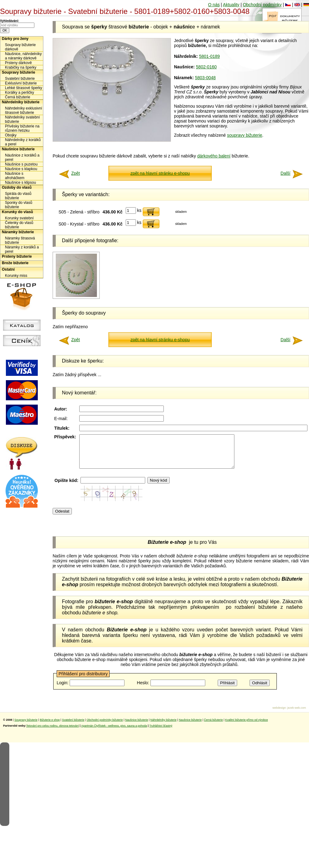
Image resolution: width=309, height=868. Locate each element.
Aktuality (231, 5)
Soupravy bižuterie (18, 72)
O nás (214, 5)
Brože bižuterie (15, 263)
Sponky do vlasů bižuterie (19, 205)
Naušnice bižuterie (137, 726)
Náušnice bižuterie (18, 149)
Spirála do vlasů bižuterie (18, 196)
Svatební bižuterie (20, 79)
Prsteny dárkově (18, 63)
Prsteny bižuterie (17, 256)
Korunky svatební (19, 218)
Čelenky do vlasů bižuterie (19, 225)
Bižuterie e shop (50, 726)
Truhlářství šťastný (161, 732)
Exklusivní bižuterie (21, 83)
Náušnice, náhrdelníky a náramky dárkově (23, 56)
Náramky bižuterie (18, 232)
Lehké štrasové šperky (24, 88)
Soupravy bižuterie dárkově (20, 47)
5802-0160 (206, 67)
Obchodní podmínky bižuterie (105, 726)
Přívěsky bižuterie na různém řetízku (22, 128)
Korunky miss (16, 276)
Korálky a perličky (20, 92)
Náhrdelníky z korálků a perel (23, 142)
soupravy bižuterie (245, 135)
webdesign (279, 714)
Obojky (11, 135)
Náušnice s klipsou (20, 183)
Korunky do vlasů (17, 212)
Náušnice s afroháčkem (15, 176)
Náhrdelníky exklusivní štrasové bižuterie (24, 110)
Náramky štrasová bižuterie (20, 240)
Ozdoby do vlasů (17, 187)
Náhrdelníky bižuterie (21, 102)
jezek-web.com (297, 714)
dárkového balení (214, 156)
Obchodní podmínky (262, 5)
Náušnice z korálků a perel (22, 157)
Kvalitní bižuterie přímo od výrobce (246, 726)
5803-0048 (205, 78)
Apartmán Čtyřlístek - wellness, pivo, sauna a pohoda (114, 732)
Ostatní (8, 269)
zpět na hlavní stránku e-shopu (160, 173)
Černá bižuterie (17, 97)
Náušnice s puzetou (21, 164)
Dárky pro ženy (15, 39)
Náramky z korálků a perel (22, 249)
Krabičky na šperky (21, 67)
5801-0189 (209, 56)
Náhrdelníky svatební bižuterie (22, 119)
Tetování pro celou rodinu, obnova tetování (53, 732)
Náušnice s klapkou (21, 169)
